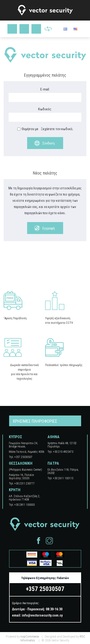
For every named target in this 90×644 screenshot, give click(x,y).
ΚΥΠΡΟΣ (15, 437)
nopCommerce (30, 636)
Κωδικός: (45, 109)
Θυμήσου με (30, 129)
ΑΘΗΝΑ (54, 437)
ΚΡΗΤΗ (15, 490)
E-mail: (45, 89)
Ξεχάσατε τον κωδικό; (57, 129)
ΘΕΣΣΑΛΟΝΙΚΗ (21, 463)
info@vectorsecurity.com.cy (42, 615)
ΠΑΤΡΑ (53, 463)
